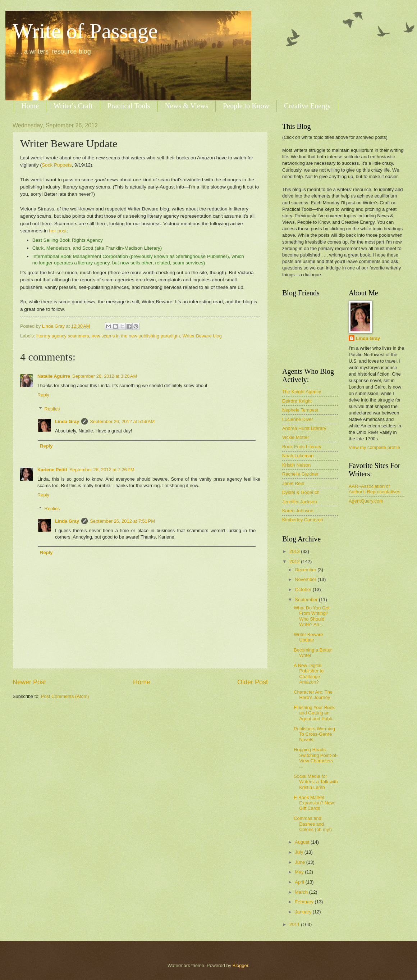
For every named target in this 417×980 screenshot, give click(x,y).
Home (30, 106)
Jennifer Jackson (300, 502)
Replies (52, 409)
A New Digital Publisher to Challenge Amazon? (309, 674)
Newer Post (29, 682)
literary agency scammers (63, 336)
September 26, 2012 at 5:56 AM (122, 421)
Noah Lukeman (298, 456)
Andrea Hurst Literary (304, 428)
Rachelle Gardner (300, 474)
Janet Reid (293, 483)
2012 (295, 561)
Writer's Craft (73, 106)
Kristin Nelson (296, 465)
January (304, 912)
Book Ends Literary (302, 447)
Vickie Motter (295, 437)
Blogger (240, 965)
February (305, 902)
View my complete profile (374, 447)
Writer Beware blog (202, 336)
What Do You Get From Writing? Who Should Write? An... (312, 616)
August (303, 842)
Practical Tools (129, 106)
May (300, 872)
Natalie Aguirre (54, 376)
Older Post (253, 682)
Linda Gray (67, 421)
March (302, 892)
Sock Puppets (57, 165)
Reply (43, 395)
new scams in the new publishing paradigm (136, 336)
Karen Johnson (298, 511)
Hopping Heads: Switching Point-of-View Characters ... (316, 758)
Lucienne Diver (298, 419)
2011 (295, 924)
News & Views (187, 106)
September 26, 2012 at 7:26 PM (102, 470)
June (301, 862)
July (299, 852)
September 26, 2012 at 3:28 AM (105, 376)
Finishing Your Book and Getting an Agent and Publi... (315, 713)
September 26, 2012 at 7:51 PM (122, 521)
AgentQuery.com (366, 501)
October (304, 589)
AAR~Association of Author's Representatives (374, 489)
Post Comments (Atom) (65, 696)
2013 (295, 551)
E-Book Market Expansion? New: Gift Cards (314, 803)
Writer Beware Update (308, 637)
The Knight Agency (302, 392)
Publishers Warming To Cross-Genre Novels (314, 734)
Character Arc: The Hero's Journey (313, 695)
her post (58, 231)
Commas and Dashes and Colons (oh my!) (313, 824)
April (300, 882)
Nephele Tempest (300, 410)
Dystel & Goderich (301, 492)
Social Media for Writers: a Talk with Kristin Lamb (316, 782)
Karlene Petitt (52, 470)
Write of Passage (85, 31)
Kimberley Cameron (303, 520)
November (306, 579)
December (306, 570)
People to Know (246, 106)
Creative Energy (307, 106)
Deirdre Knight (297, 401)
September (307, 600)
